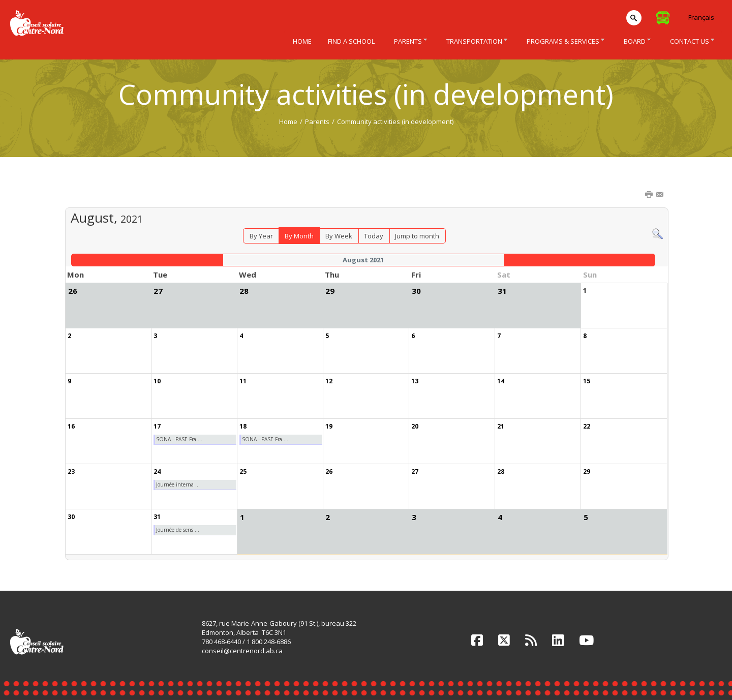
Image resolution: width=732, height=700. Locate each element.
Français (701, 17)
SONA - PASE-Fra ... (179, 439)
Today (374, 236)
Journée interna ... (178, 484)
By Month (299, 236)
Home (288, 121)
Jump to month (417, 236)
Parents (317, 121)
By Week (339, 236)
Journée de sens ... (178, 530)
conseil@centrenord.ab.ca (242, 651)
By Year (261, 236)
